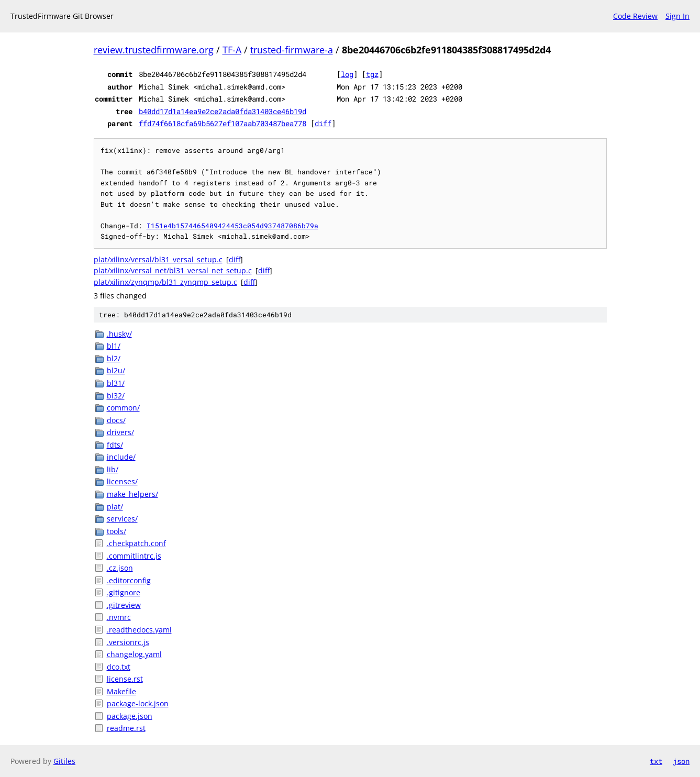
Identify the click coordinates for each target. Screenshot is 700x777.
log (347, 74)
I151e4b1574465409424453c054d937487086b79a (232, 226)
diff (323, 123)
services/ (122, 519)
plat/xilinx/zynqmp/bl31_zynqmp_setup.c (165, 282)
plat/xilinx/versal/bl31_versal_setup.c (158, 259)
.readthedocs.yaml (139, 630)
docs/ (116, 420)
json (681, 761)
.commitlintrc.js (134, 556)
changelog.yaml (134, 654)
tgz (372, 74)
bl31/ (116, 383)
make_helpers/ (132, 494)
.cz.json (120, 568)
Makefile (121, 691)
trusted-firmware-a (292, 50)
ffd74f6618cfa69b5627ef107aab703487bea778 (223, 123)
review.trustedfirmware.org (154, 50)
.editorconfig (129, 580)
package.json (130, 716)
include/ (121, 457)
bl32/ (116, 396)
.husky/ (119, 334)
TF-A (232, 50)
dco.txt (119, 667)
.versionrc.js (128, 642)
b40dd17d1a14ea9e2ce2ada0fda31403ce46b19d (223, 111)
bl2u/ (116, 370)
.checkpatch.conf (136, 543)
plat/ (115, 507)
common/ (123, 408)
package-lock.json (138, 703)
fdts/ (115, 445)
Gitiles (64, 761)
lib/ (113, 469)
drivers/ (120, 432)
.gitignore (124, 592)
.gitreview (124, 605)
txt (656, 761)
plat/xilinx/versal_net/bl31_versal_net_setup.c (173, 270)
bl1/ (114, 346)
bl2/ (114, 358)
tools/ (116, 531)
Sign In (677, 16)
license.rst (125, 679)
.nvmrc (119, 617)
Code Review (635, 16)
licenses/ (122, 481)
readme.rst (126, 728)
